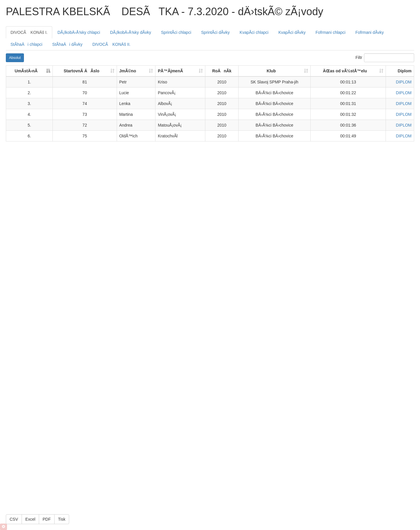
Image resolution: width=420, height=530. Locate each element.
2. (29, 93)
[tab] (29, 32)
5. (29, 125)
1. (29, 82)
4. (29, 114)
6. (29, 136)
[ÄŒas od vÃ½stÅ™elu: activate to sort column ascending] (348, 71)
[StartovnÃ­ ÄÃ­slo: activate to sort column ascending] (85, 71)
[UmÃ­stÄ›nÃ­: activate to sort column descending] (29, 71)
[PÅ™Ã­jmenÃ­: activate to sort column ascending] (180, 71)
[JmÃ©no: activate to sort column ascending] (136, 71)
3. (29, 104)
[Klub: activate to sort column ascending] (275, 71)
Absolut (15, 58)
